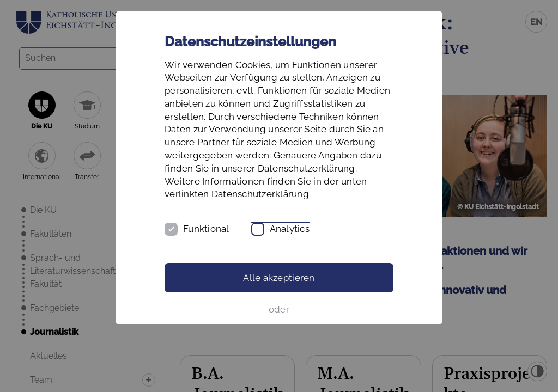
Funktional (206, 229)
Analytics (290, 229)
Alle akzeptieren (279, 278)
